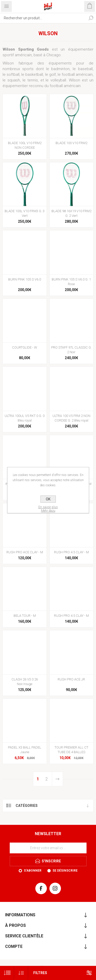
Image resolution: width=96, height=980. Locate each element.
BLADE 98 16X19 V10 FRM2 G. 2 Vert (71, 213)
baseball (85, 69)
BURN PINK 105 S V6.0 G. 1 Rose (71, 282)
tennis (33, 80)
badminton (60, 69)
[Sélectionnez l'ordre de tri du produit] (21, 973)
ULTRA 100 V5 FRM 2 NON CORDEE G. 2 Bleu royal (71, 418)
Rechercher (91, 18)
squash (14, 80)
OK (48, 499)
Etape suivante (57, 779)
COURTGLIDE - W (25, 347)
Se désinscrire (65, 871)
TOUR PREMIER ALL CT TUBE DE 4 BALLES (71, 750)
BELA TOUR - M (25, 616)
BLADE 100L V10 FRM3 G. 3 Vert (25, 213)
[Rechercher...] (43, 18)
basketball (34, 74)
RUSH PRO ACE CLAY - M (25, 552)
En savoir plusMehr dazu (48, 509)
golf (52, 74)
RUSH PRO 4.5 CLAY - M (71, 552)
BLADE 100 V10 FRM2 (71, 143)
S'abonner (33, 871)
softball (13, 74)
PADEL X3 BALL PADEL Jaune (25, 750)
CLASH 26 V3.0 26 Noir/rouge (25, 682)
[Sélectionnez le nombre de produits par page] (7, 973)
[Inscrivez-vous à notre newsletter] (48, 848)
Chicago (54, 55)
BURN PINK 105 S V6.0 (25, 279)
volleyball (58, 80)
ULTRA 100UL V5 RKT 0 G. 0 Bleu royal (25, 418)
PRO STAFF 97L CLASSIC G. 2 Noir (71, 350)
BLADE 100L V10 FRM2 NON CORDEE (25, 145)
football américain (77, 74)
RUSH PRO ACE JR (71, 679)
